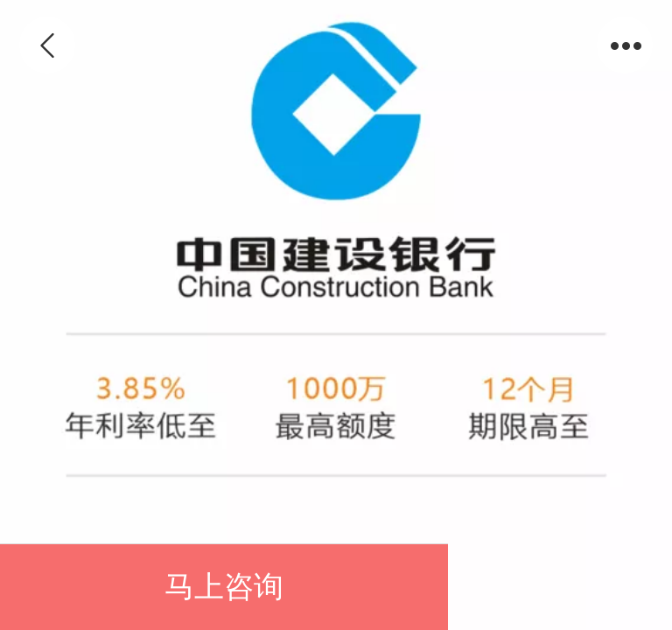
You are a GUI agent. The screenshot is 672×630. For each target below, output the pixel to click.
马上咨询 (224, 587)
